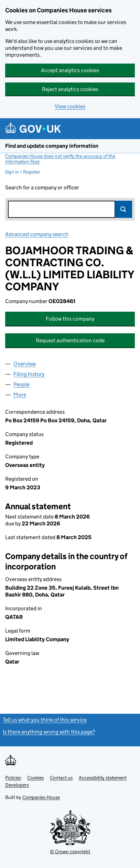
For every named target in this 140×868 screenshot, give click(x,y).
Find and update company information (52, 146)
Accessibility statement (103, 778)
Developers (17, 785)
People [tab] (21, 384)
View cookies (70, 106)
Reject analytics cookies (70, 89)
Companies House (41, 797)
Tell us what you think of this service (45, 720)
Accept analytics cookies (70, 70)
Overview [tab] (25, 364)
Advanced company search (37, 234)
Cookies (35, 778)
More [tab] (20, 395)
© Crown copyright (70, 852)
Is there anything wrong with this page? (49, 732)
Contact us (61, 778)
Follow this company (70, 319)
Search (123, 209)
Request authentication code (70, 340)
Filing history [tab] (29, 374)
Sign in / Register (23, 172)
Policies (13, 778)
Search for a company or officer (42, 187)
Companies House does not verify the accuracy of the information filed (60, 159)
